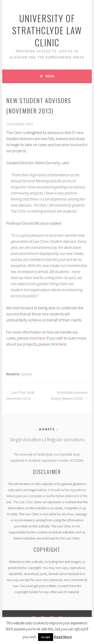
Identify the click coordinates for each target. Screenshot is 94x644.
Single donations (27, 439)
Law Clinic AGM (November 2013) (20, 396)
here (41, 338)
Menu (50, 76)
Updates (26, 374)
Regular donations (66, 439)
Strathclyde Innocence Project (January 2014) (69, 396)
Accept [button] (46, 637)
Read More (63, 637)
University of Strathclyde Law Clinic (47, 30)
